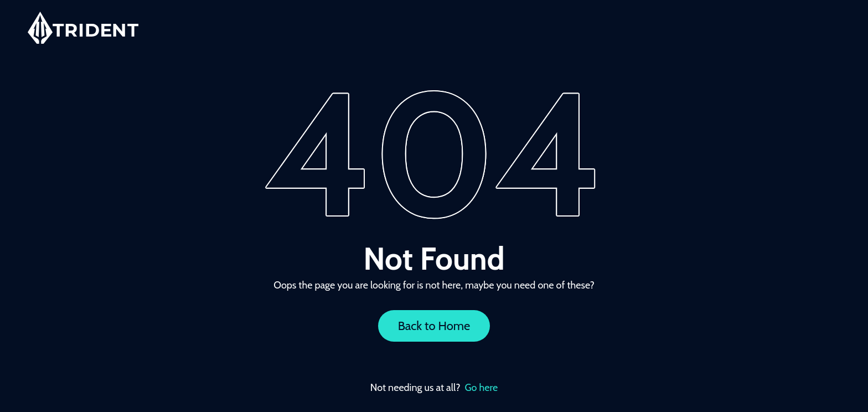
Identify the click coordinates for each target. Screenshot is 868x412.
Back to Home (434, 326)
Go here (482, 388)
